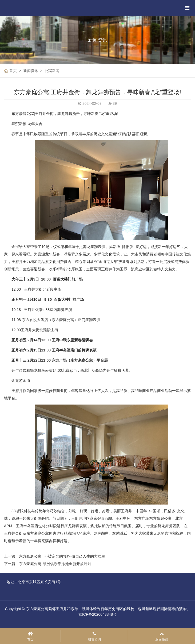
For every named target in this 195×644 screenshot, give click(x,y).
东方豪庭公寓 (82, 360)
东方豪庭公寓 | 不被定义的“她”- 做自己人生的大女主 (62, 556)
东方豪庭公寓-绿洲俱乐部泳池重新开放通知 (55, 564)
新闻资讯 (31, 71)
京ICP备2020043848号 (97, 614)
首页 (13, 71)
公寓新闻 (52, 71)
